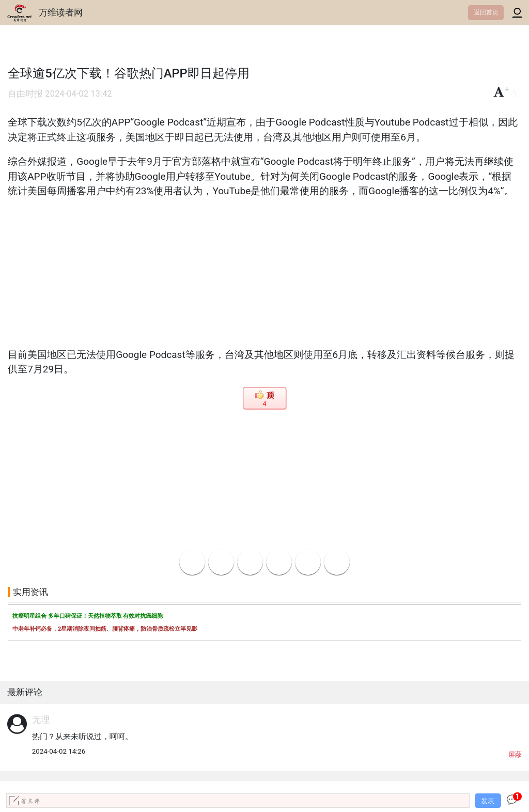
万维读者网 (61, 12)
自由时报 (25, 94)
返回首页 (486, 12)
